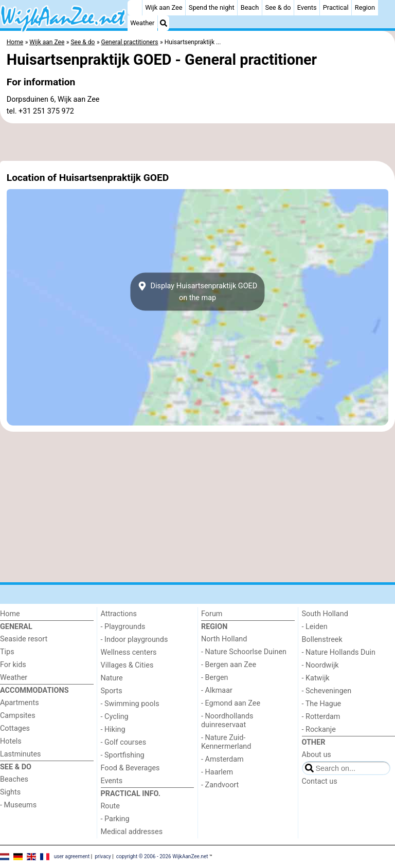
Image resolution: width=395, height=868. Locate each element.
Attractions (119, 614)
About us (317, 755)
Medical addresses (132, 832)
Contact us (320, 781)
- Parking (115, 819)
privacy (103, 856)
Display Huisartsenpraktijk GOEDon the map (197, 292)
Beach (250, 7)
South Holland (325, 614)
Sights (10, 792)
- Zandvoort (220, 785)
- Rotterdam (321, 717)
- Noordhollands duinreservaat (227, 721)
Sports (112, 691)
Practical (336, 7)
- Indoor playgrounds (134, 640)
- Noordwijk (320, 665)
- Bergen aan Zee (229, 665)
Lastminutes (20, 754)
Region (365, 7)
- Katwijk (316, 678)
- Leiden (315, 627)
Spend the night (212, 7)
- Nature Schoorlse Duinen (244, 652)
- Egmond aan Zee (231, 703)
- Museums (18, 805)
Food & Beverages (130, 768)
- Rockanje (319, 730)
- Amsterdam (222, 759)
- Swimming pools (130, 704)
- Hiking (113, 730)
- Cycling (115, 717)
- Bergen (215, 678)
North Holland (224, 639)
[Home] (135, 8)
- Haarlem (217, 772)
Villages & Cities (127, 665)
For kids (13, 665)
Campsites (18, 716)
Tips (7, 652)
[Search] (164, 23)
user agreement (72, 856)
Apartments (20, 703)
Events (307, 7)
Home (10, 614)
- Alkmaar (217, 690)
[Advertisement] (197, 142)
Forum (212, 614)
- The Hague (322, 704)
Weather (142, 23)
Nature (112, 678)
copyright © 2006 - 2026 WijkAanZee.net (162, 856)
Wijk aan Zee (164, 7)
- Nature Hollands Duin (339, 652)
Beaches (14, 779)
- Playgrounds (123, 627)
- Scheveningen (327, 691)
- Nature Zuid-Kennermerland (226, 742)
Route (110, 806)
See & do (278, 7)
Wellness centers (129, 652)
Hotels (11, 741)
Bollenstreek (322, 640)
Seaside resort (24, 639)
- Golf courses (124, 742)
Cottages (15, 728)
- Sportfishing (123, 755)
